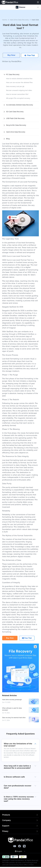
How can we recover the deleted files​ (19, 82)
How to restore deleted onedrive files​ (19, 79)
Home (5, 20)
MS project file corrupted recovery (18, 98)
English (20, 851)
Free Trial (31, 55)
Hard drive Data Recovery (19, 20)
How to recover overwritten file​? (17, 94)
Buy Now (11, 55)
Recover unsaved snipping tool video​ (19, 90)
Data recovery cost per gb (15, 86)
